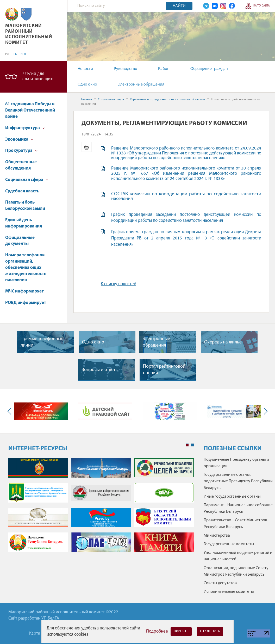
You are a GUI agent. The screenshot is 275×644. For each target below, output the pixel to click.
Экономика (19, 139)
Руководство (126, 69)
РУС (8, 54)
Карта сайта (262, 6)
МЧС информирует (24, 291)
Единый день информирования (24, 223)
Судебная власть (22, 191)
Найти (179, 6)
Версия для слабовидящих (38, 77)
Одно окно (87, 84)
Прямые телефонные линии (42, 342)
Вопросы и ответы (100, 370)
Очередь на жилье (223, 342)
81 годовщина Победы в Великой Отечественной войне (30, 110)
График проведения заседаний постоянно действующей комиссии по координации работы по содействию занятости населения (186, 218)
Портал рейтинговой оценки (164, 370)
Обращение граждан (209, 69)
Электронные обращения (141, 84)
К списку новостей (118, 284)
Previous (10, 411)
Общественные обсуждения (21, 165)
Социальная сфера (27, 180)
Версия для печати (87, 147)
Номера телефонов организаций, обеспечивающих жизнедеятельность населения (26, 268)
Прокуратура (21, 151)
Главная (87, 100)
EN (15, 54)
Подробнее (157, 631)
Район (164, 69)
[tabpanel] (101, 508)
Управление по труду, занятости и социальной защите (167, 100)
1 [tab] (187, 445)
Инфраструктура (25, 128)
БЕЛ (23, 54)
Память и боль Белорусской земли (25, 206)
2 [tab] (192, 445)
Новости (85, 69)
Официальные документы (20, 241)
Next (265, 411)
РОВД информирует (26, 303)
